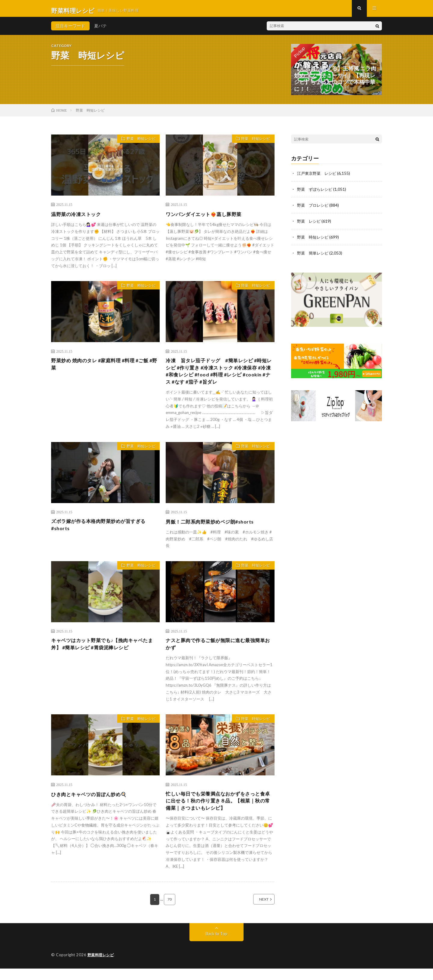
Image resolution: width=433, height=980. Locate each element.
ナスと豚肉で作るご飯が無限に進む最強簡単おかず (219, 652)
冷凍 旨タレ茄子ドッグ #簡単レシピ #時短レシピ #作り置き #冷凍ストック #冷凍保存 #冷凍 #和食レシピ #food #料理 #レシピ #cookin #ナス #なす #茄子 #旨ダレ (220, 377)
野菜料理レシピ (102, 966)
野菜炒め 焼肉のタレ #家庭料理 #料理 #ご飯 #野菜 (105, 369)
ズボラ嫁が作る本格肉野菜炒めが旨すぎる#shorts (104, 533)
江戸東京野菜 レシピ (318, 177)
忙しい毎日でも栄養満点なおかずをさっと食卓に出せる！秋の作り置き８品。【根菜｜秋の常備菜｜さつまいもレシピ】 (219, 811)
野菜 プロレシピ (314, 209)
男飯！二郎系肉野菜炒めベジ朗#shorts (215, 529)
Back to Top (217, 945)
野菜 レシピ (310, 224)
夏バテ (100, 30)
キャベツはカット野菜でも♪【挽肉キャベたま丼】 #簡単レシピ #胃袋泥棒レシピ (105, 652)
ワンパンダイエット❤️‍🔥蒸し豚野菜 (208, 218)
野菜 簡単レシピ (314, 256)
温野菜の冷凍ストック (79, 218)
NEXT (257, 911)
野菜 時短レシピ (138, 144)
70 (170, 911)
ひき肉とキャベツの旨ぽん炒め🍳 (94, 803)
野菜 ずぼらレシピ (316, 193)
